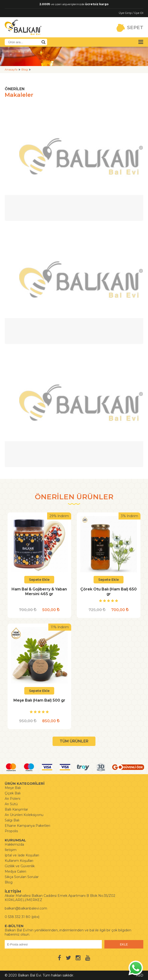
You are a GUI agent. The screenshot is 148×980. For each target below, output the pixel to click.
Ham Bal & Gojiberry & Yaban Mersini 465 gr (39, 592)
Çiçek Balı (13, 793)
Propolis (11, 831)
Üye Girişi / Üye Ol (131, 13)
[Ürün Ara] (43, 42)
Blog (25, 69)
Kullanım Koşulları (19, 861)
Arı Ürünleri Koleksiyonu (24, 815)
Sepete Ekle (39, 580)
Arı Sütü (11, 804)
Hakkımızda (14, 844)
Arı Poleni (12, 799)
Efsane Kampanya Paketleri (27, 826)
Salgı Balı (12, 820)
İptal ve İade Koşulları (22, 855)
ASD (140, 975)
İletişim (11, 850)
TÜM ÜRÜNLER (74, 741)
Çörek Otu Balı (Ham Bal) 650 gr (109, 592)
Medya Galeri (15, 871)
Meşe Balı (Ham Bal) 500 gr (39, 700)
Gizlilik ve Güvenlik (20, 866)
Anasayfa (11, 69)
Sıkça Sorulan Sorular (22, 877)
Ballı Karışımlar (16, 809)
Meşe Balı (13, 788)
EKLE (124, 944)
